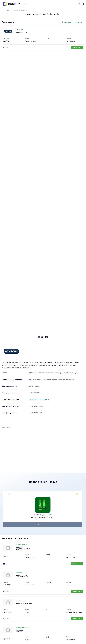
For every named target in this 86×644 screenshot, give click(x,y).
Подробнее (77, 47)
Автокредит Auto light (24, 603)
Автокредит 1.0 (21, 32)
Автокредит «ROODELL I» (20, 631)
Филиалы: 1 (33, 400)
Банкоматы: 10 (45, 400)
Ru (25, 4)
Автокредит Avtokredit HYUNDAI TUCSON (23, 549)
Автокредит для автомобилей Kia (22, 576)
